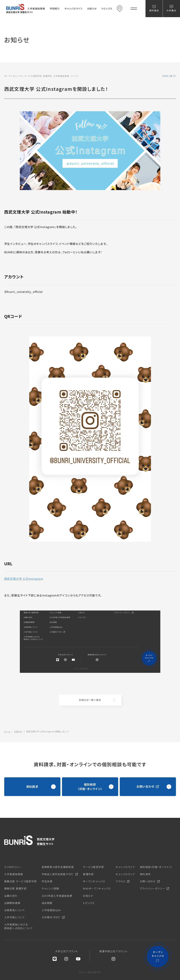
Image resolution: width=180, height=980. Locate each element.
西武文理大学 (29, 840)
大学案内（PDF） (51, 917)
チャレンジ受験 (50, 888)
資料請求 (154, 10)
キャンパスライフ (74, 8)
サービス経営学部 (93, 867)
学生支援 (47, 881)
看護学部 (88, 874)
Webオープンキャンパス (97, 888)
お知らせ (92, 8)
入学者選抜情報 (36, 8)
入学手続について (15, 917)
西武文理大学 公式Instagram (24, 579)
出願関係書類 (12, 903)
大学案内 (171, 10)
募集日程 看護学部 (15, 888)
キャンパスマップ (125, 874)
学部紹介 (55, 8)
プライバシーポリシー (152, 888)
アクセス (120, 9)
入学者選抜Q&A (51, 910)
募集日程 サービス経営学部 (21, 881)
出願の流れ (11, 896)
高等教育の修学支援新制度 (58, 867)
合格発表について (15, 910)
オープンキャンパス (94, 881)
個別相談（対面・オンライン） (156, 867)
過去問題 (47, 903)
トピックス (107, 8)
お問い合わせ (148, 881)
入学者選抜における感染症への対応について (19, 926)
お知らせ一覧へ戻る (98, 700)
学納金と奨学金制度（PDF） (58, 874)
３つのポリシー (13, 867)
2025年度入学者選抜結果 (57, 896)
